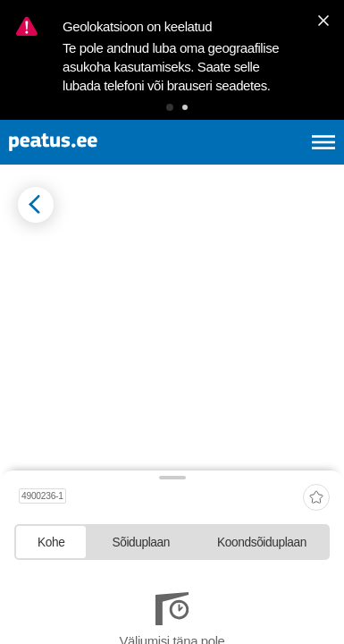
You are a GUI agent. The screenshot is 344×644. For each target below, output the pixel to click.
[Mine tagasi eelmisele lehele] (36, 205)
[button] (170, 107)
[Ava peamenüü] (323, 142)
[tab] (51, 542)
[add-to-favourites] (316, 499)
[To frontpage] (96, 142)
